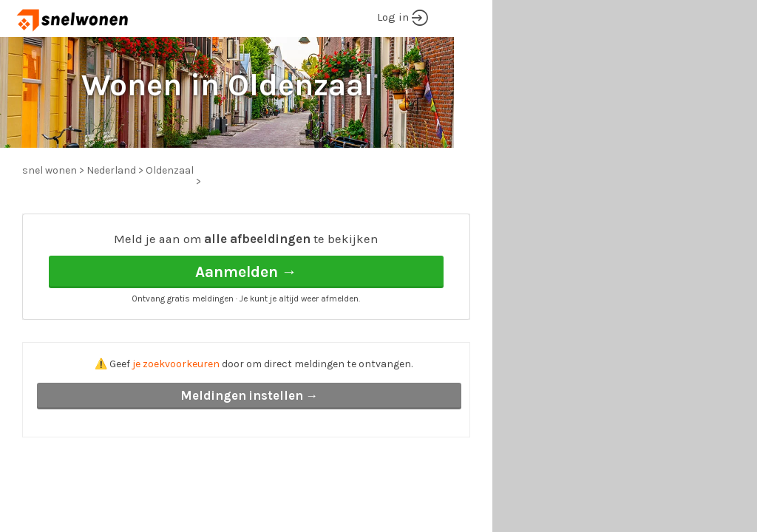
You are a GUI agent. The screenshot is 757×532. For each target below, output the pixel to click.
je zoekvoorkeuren (176, 364)
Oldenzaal (170, 170)
